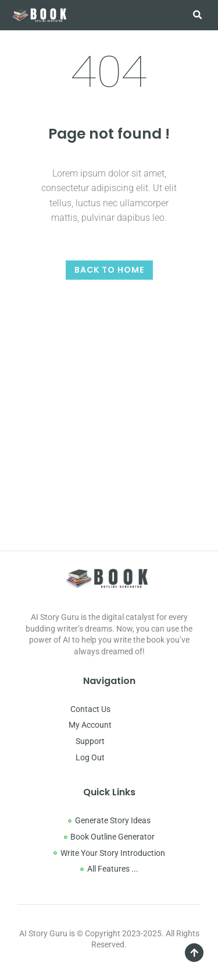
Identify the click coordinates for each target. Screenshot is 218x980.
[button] (197, 15)
